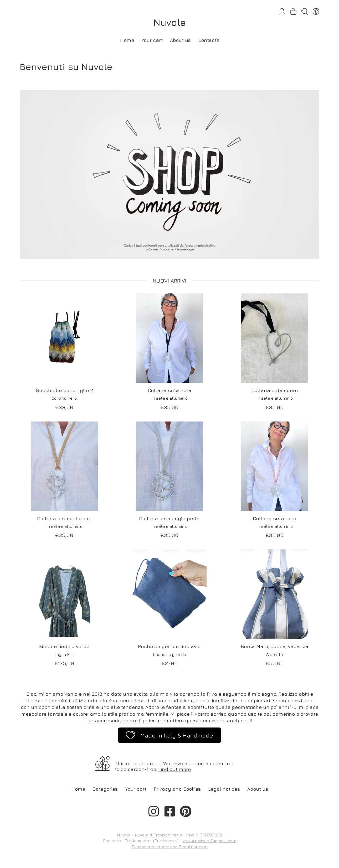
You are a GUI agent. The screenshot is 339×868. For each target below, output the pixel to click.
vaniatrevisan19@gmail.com (209, 841)
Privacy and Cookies (177, 789)
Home (127, 40)
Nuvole (170, 22)
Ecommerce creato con (169, 847)
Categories (105, 789)
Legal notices (224, 789)
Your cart (152, 40)
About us (180, 40)
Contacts (209, 40)
